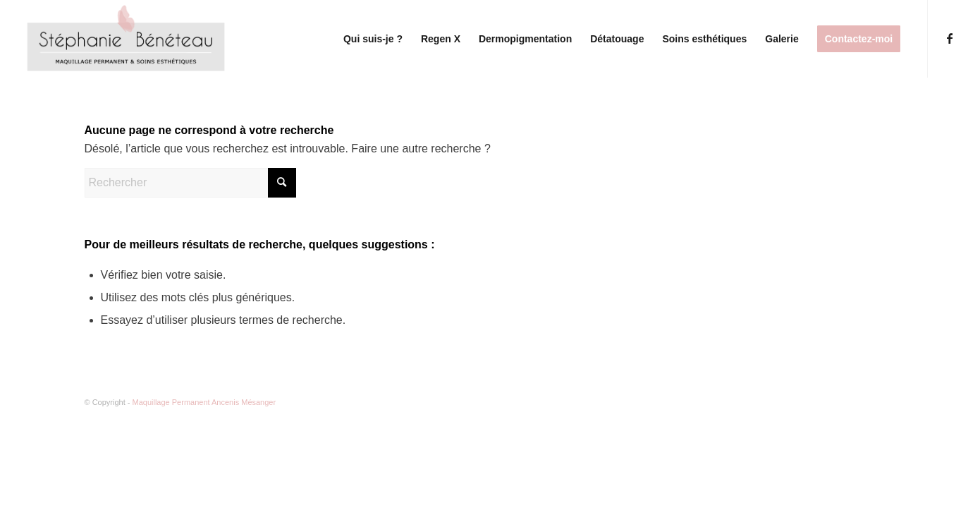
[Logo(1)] (128, 39)
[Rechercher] (190, 183)
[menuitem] (373, 39)
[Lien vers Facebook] (950, 38)
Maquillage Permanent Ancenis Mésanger (204, 402)
